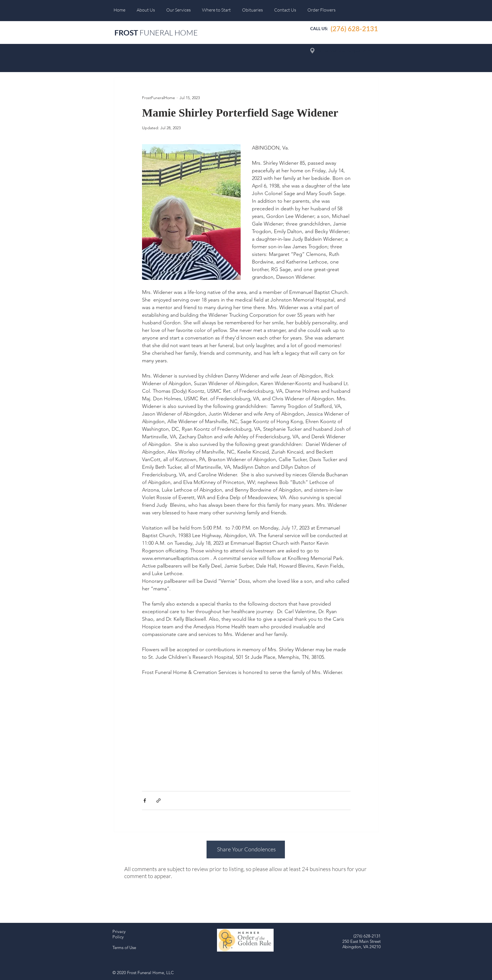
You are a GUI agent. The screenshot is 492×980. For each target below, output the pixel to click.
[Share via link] (159, 801)
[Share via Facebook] (145, 801)
